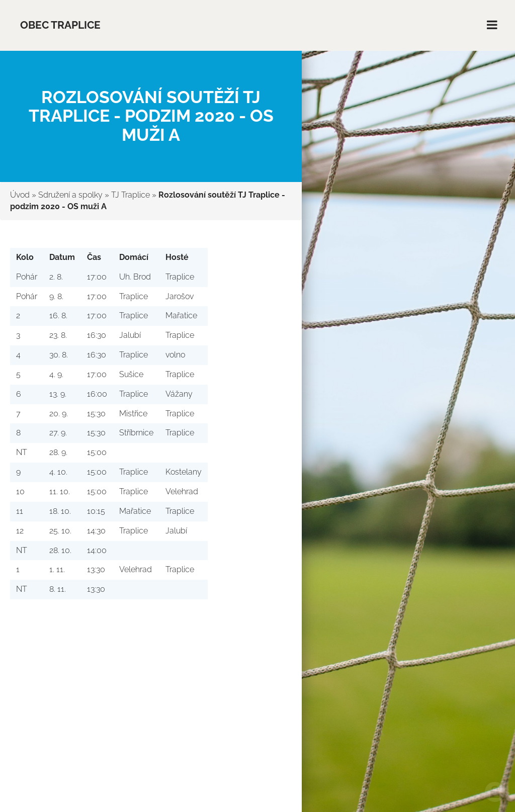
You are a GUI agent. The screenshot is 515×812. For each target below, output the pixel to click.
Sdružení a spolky (70, 195)
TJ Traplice (131, 195)
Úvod (20, 195)
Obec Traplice (60, 25)
